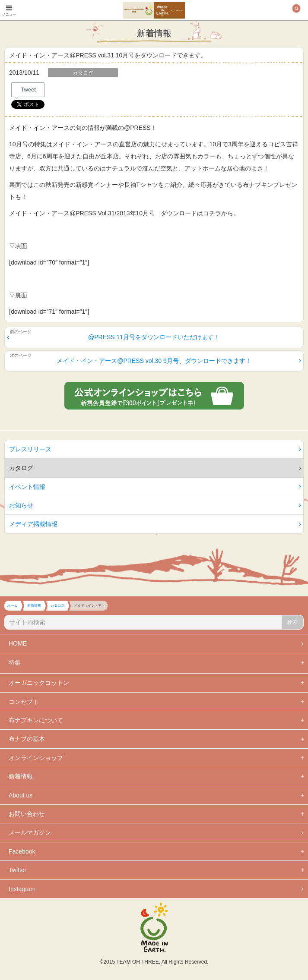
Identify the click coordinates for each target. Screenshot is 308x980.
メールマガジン (156, 832)
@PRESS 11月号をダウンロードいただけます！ (113, 337)
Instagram (156, 889)
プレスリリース (155, 449)
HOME (156, 643)
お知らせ (155, 505)
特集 (15, 662)
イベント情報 (155, 487)
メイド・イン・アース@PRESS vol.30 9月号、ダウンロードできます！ (179, 361)
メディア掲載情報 (155, 524)
